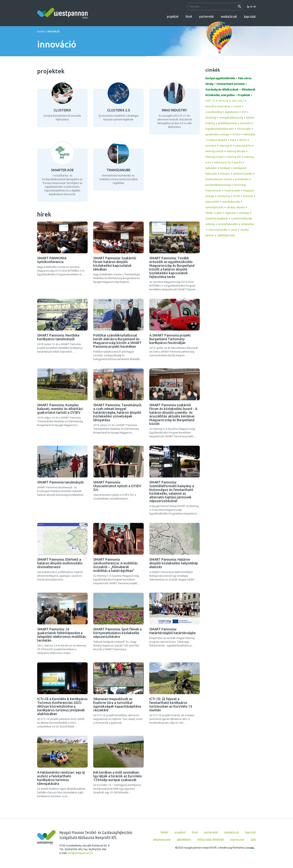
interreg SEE (234, 157)
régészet (230, 213)
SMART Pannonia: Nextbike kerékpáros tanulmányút (58, 337)
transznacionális (218, 230)
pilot (219, 213)
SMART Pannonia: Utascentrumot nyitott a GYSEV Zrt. (117, 486)
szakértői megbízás (217, 219)
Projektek (244, 95)
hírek (189, 16)
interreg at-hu (243, 146)
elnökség (211, 118)
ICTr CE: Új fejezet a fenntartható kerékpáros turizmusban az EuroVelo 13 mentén (171, 704)
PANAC (209, 213)
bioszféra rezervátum (218, 106)
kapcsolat (250, 16)
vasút (234, 230)
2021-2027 (238, 101)
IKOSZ (243, 140)
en (251, 7)
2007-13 (210, 101)
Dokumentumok (162, 840)
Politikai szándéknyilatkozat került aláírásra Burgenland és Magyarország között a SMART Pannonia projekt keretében (117, 341)
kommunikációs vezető (219, 179)
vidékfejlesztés (226, 235)
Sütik (253, 840)
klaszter (225, 174)
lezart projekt (232, 191)
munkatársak (229, 16)
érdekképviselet (228, 123)
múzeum (248, 196)
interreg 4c (226, 146)
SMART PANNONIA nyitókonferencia (52, 260)
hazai (233, 140)
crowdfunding (213, 112)
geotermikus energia (217, 134)
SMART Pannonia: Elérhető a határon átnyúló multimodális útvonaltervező (60, 563)
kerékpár (225, 168)
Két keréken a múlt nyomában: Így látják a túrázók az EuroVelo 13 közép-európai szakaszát (118, 776)
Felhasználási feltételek (211, 840)
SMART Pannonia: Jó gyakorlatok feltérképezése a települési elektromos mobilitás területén (62, 635)
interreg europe (215, 157)
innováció (211, 146)
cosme (237, 106)
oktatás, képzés (236, 207)
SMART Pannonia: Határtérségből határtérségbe (172, 631)
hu (248, 7)
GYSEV (236, 134)
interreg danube (236, 151)
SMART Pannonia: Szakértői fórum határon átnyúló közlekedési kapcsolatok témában (115, 264)
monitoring (224, 196)
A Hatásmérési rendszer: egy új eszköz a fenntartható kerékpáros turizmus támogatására (61, 778)
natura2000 (212, 202)
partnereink (206, 16)
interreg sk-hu (223, 162)
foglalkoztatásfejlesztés (220, 129)
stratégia (244, 213)
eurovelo (245, 123)
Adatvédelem (184, 840)
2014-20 (223, 101)
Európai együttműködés (220, 78)
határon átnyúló (218, 140)
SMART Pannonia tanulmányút (60, 482)
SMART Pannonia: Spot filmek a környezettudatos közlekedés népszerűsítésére (117, 633)
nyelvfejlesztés (231, 202)
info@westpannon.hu (80, 853)
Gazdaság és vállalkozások (222, 90)
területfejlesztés (228, 224)
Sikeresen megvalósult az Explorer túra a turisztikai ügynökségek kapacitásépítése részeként (117, 704)
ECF (244, 112)
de (255, 7)
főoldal (41, 32)
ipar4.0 (238, 162)
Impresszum (237, 840)
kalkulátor (211, 168)
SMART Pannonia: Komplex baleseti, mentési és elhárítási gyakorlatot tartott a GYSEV (60, 409)
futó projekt (244, 129)
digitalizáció (232, 112)
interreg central (214, 151)
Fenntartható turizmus (231, 84)
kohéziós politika (243, 174)
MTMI (236, 196)
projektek (173, 16)
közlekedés (242, 179)
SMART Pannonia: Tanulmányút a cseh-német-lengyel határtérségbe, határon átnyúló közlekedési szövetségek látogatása (117, 412)
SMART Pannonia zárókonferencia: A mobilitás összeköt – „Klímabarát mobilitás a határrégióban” (115, 565)
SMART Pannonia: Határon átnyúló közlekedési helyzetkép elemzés (174, 563)
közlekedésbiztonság (218, 185)
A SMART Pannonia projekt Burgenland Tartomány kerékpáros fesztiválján (170, 339)
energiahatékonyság (231, 118)
